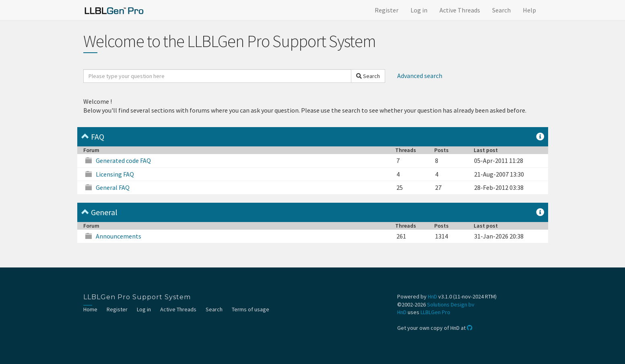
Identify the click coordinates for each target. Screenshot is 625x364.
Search (501, 10)
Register (387, 10)
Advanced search (420, 76)
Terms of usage (251, 309)
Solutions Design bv (451, 304)
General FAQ (113, 187)
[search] (217, 76)
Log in (419, 10)
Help (529, 10)
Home (90, 309)
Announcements (119, 236)
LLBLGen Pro (435, 312)
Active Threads (460, 10)
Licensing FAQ (115, 174)
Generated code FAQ (123, 160)
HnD (432, 296)
